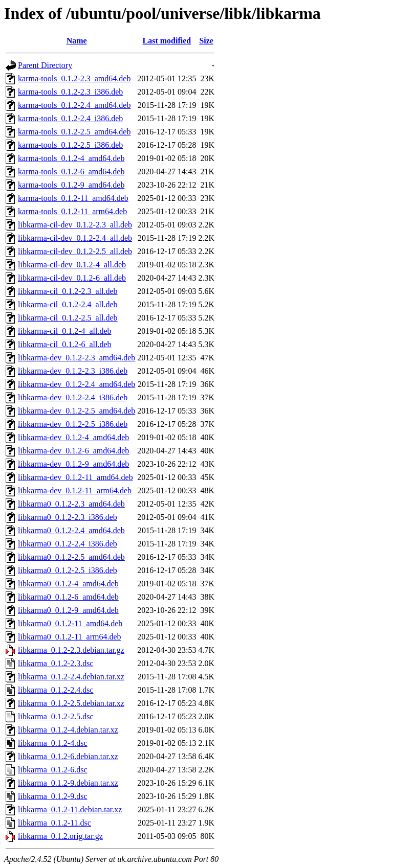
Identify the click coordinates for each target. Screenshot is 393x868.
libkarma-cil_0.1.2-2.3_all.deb (68, 291)
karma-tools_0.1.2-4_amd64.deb (71, 158)
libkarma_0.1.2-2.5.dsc (56, 716)
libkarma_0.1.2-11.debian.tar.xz (70, 809)
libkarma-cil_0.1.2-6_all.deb (65, 344)
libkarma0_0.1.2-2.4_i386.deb (68, 544)
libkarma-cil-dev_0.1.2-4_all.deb (72, 265)
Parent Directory (45, 65)
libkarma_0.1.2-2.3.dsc (56, 663)
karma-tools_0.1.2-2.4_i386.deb (70, 118)
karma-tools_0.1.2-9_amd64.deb (71, 185)
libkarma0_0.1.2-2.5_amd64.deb (71, 557)
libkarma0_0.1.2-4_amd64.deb (68, 584)
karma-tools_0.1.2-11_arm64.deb (72, 211)
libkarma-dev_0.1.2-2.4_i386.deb (73, 397)
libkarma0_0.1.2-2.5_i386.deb (68, 570)
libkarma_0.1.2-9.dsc (53, 796)
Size (206, 41)
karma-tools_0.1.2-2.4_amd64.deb (74, 105)
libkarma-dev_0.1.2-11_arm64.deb (75, 490)
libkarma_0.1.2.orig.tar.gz (60, 836)
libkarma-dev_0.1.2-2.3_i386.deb (73, 371)
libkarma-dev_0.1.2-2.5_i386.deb (73, 424)
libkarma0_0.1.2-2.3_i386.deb (68, 517)
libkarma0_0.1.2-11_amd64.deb (70, 623)
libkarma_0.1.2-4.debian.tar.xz (68, 730)
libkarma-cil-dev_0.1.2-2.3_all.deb (75, 225)
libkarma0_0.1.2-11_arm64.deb (70, 637)
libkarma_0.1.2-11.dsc (54, 823)
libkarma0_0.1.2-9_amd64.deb (68, 610)
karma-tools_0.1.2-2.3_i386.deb (70, 92)
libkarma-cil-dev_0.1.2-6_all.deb (72, 278)
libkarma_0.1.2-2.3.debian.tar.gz (71, 650)
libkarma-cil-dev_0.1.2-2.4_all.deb (75, 238)
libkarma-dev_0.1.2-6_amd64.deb (73, 451)
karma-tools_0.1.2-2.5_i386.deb (70, 145)
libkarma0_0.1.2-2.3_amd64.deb (71, 504)
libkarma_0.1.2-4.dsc (53, 743)
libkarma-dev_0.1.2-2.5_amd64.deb (77, 411)
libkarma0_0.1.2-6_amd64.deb (68, 597)
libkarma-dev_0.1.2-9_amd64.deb (73, 464)
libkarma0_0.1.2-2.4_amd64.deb (71, 530)
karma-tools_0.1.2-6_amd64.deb (71, 172)
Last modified (167, 41)
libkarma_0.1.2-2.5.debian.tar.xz (71, 703)
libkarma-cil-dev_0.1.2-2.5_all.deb (75, 251)
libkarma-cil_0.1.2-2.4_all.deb (68, 304)
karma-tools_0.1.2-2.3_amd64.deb (74, 78)
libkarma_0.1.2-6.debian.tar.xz (68, 756)
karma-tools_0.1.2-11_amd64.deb (73, 198)
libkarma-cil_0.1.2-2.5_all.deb (68, 318)
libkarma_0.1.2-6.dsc (53, 770)
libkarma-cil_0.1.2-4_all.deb (65, 331)
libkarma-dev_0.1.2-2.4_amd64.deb (77, 384)
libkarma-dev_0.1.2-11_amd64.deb (75, 477)
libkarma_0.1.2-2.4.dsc (56, 690)
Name (77, 41)
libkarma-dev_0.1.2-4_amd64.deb (73, 437)
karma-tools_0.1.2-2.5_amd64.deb (74, 132)
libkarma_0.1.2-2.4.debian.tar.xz (71, 677)
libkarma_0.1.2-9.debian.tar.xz (68, 783)
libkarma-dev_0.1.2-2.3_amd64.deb (77, 358)
